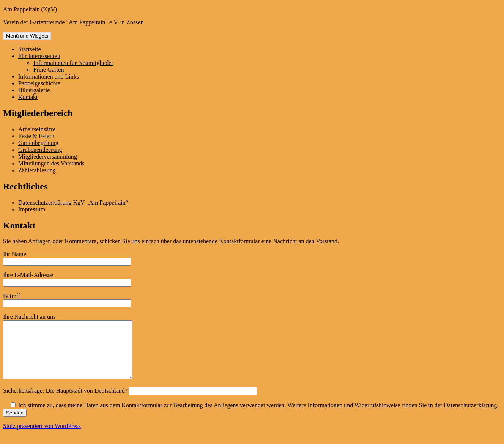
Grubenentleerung (40, 150)
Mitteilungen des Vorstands (51, 163)
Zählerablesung (37, 170)
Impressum (32, 209)
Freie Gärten (49, 70)
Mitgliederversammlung (48, 157)
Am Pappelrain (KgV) (30, 9)
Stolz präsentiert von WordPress (42, 437)
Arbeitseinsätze (37, 129)
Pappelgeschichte (39, 83)
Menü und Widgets (27, 36)
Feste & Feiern (36, 136)
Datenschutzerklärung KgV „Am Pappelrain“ (73, 202)
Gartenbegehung (38, 143)
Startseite (30, 49)
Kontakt (28, 97)
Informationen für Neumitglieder (73, 63)
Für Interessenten (39, 56)
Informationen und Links (49, 76)
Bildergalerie (34, 90)
